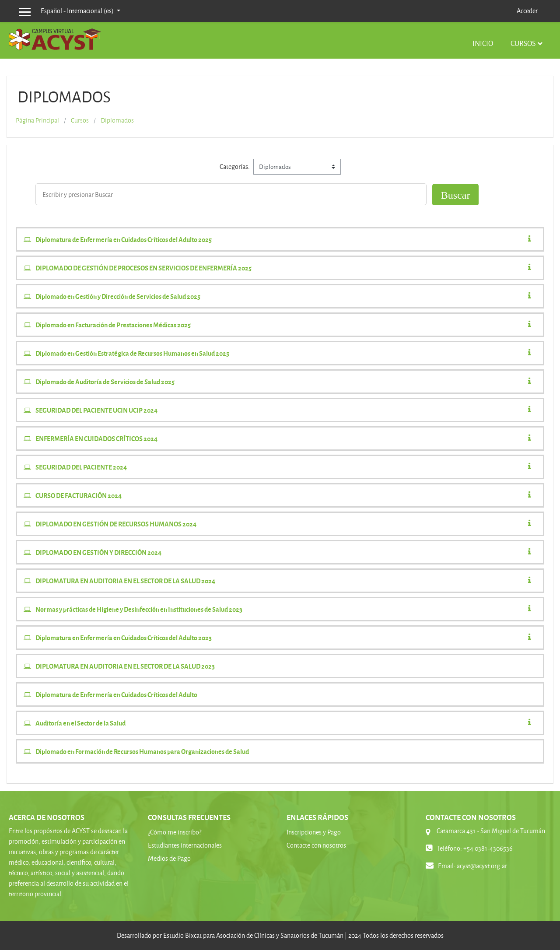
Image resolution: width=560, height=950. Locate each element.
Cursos (523, 43)
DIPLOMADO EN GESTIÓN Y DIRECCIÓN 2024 (98, 552)
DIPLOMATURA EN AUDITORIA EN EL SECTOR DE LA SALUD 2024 (125, 581)
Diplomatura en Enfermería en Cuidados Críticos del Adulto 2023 (124, 638)
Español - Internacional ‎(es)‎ (78, 11)
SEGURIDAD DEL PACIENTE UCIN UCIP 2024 (96, 410)
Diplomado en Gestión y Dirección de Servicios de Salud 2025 (118, 296)
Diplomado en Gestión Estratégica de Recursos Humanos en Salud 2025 (132, 353)
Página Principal (37, 120)
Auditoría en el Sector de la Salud (80, 723)
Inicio (483, 43)
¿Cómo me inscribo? (175, 832)
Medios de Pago (169, 858)
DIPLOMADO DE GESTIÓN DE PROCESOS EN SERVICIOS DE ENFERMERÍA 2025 (143, 268)
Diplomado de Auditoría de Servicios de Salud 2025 (105, 382)
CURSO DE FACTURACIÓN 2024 (79, 495)
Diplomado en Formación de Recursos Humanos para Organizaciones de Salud (142, 751)
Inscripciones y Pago (314, 832)
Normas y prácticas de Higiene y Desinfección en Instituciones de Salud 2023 (139, 609)
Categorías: (235, 167)
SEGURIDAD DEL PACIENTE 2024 (81, 467)
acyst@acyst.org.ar (482, 866)
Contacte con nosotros (316, 845)
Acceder (527, 11)
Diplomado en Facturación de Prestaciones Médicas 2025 (113, 325)
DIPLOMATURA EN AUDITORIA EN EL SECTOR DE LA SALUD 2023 (125, 666)
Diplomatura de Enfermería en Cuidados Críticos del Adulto (116, 694)
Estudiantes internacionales (185, 845)
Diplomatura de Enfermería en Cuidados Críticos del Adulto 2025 (124, 239)
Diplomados (117, 120)
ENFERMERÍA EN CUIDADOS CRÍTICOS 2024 (96, 438)
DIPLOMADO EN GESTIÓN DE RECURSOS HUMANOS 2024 (116, 524)
